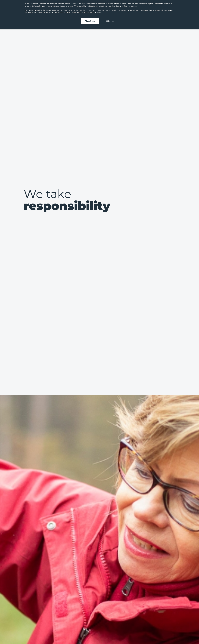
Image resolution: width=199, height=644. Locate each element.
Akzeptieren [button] (90, 21)
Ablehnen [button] (110, 21)
